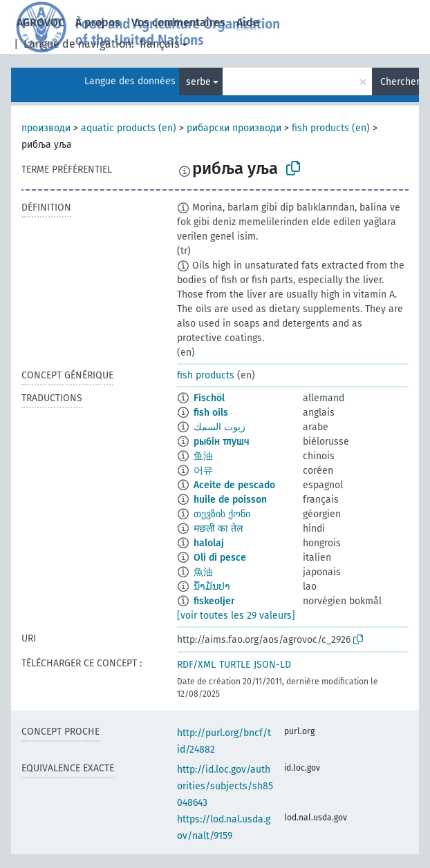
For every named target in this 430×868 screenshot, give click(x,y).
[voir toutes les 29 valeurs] (236, 616)
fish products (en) (331, 128)
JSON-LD (272, 665)
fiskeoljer (214, 601)
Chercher (400, 82)
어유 (203, 471)
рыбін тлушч (222, 442)
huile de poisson (230, 500)
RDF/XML (196, 665)
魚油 (203, 572)
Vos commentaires (178, 22)
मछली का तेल (218, 529)
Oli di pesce (220, 558)
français (159, 44)
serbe (198, 82)
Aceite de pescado (234, 485)
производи (46, 128)
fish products (206, 375)
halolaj (209, 543)
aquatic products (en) (129, 128)
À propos (98, 22)
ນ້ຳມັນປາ (212, 587)
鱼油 (203, 456)
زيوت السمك (219, 427)
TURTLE (235, 665)
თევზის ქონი (222, 514)
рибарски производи (234, 128)
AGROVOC (40, 22)
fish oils (211, 413)
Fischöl (209, 398)
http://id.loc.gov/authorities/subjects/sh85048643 (225, 786)
